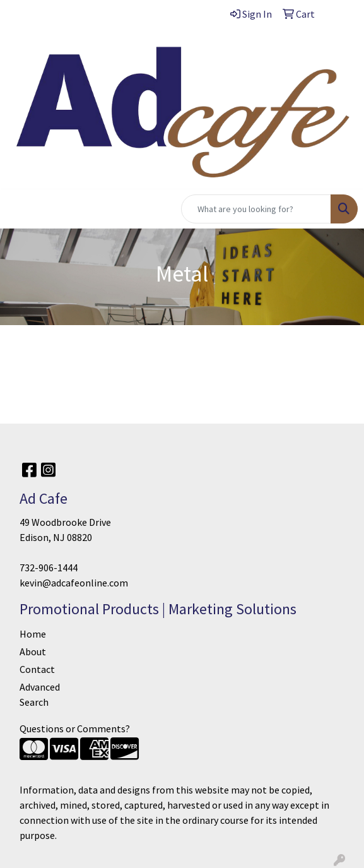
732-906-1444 (49, 568)
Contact (37, 669)
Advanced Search (40, 694)
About (33, 651)
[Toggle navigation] (20, 209)
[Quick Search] (256, 209)
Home (33, 634)
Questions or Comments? (75, 728)
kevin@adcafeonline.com (74, 583)
